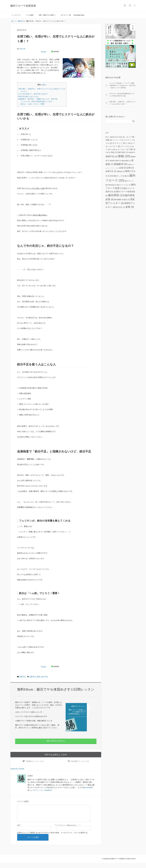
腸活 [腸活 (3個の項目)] (127, 200)
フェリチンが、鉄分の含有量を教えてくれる (36, 101)
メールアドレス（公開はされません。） (68, 830)
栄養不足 (22, 677)
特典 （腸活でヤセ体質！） (48, 15)
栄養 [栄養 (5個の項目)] (130, 168)
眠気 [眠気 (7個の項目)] (129, 171)
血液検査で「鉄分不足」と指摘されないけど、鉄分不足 (38, 99)
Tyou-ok (22, 49)
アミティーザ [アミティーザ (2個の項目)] (118, 140)
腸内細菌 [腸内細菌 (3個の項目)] (119, 200)
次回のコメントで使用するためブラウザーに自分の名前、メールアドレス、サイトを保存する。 (53, 838)
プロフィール (38, 792)
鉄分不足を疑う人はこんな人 (28, 96)
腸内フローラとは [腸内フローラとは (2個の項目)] (124, 185)
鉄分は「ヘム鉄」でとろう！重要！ (33, 104)
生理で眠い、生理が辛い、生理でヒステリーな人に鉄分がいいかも (42, 89)
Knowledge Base (79, 15)
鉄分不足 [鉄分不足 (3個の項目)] (120, 207)
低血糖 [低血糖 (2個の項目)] (132, 152)
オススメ (24, 91)
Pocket (44, 52)
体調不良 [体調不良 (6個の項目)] (111, 156)
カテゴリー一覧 (66, 15)
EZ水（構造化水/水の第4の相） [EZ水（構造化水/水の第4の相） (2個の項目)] (117, 137)
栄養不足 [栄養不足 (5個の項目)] (111, 171)
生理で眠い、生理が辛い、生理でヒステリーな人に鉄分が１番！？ (122, 103)
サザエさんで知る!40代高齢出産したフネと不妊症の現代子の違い (122, 95)
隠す (44, 85)
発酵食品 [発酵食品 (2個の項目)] (121, 171)
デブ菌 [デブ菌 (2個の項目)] (129, 143)
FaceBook (48, 792)
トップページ (16, 15)
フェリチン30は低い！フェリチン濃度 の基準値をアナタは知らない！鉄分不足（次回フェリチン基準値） (122, 85)
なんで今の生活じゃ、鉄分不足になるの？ (33, 94)
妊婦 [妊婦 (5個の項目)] (123, 168)
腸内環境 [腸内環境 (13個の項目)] (116, 195)
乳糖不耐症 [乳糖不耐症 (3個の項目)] (123, 152)
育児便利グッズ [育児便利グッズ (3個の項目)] (117, 176)
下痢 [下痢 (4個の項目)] (132, 149)
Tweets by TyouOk (17, 770)
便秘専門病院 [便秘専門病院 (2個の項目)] (116, 161)
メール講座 (30, 15)
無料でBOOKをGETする (56, 741)
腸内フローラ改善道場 (23, 6)
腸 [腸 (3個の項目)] (127, 176)
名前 (18, 830)
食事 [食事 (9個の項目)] (130, 207)
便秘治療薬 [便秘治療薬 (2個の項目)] (126, 161)
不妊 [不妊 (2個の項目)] (108, 152)
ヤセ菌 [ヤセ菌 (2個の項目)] (114, 150)
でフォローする (35, 762)
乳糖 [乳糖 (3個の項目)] (114, 152)
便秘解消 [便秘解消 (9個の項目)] (120, 164)
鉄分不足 (45, 677)
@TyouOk (87, 789)
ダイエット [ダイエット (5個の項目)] (119, 143)
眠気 (39, 677)
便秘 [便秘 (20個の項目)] (124, 156)
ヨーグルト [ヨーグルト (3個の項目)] (123, 149)
